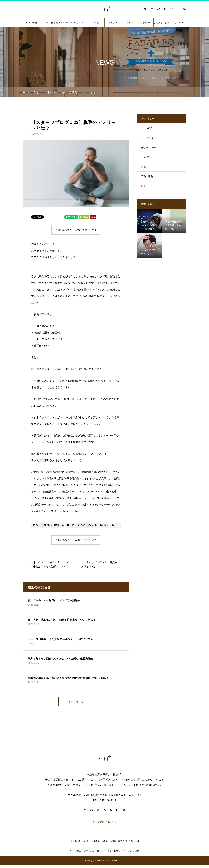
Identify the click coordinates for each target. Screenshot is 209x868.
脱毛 (144, 186)
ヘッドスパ (80, 22)
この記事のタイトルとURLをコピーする (76, 230)
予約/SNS (178, 22)
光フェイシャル (64, 22)
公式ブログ (133, 853)
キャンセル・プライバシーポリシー (88, 853)
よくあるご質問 (162, 22)
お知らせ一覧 (76, 702)
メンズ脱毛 (31, 22)
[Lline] (70, 525)
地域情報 (146, 157)
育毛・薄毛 (147, 176)
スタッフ (113, 22)
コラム (129, 22)
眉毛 (96, 22)
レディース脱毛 (47, 22)
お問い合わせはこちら (104, 824)
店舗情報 (145, 22)
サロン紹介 (147, 128)
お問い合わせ (117, 853)
